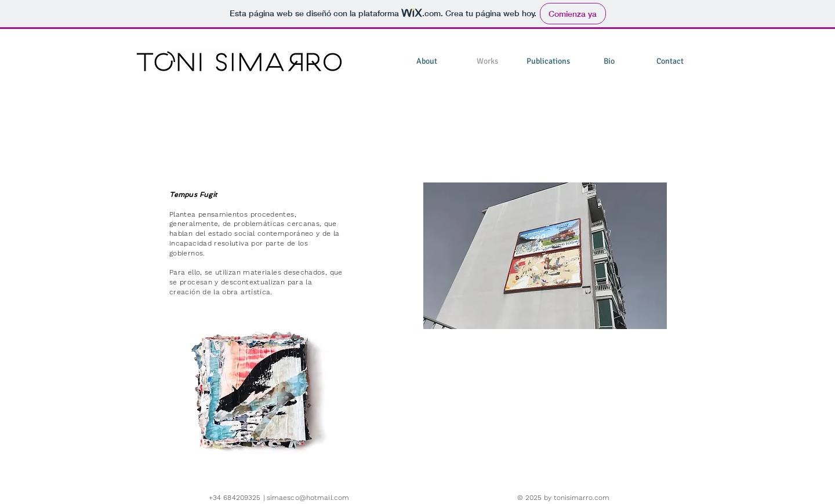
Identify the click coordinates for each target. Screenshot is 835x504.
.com (601, 498)
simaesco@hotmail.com (308, 498)
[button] (257, 403)
